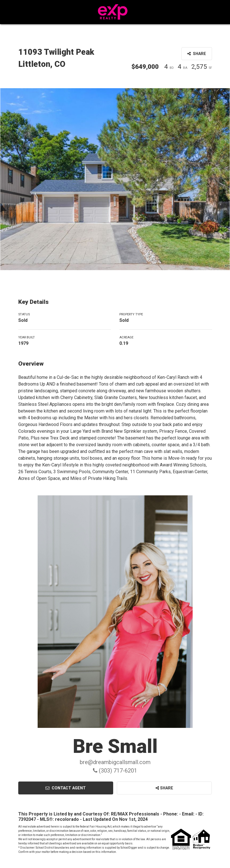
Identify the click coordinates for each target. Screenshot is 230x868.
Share (164, 788)
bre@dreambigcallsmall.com (115, 762)
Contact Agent (66, 788)
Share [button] (197, 54)
